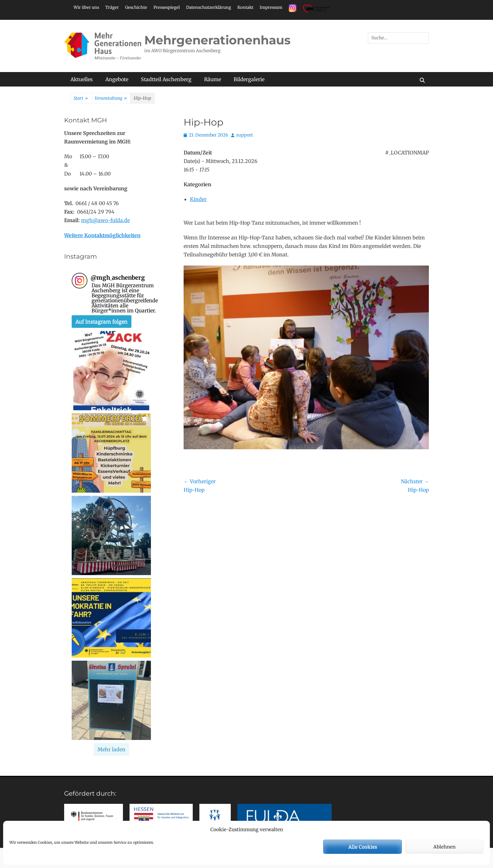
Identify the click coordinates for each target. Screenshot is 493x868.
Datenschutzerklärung (209, 7)
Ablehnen (444, 847)
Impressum (271, 7)
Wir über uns (86, 7)
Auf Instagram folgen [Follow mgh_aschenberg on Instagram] (102, 322)
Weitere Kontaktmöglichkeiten (102, 235)
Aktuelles (82, 79)
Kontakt (245, 7)
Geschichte (136, 7)
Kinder (198, 199)
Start (81, 98)
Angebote (117, 79)
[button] (111, 371)
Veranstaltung (111, 98)
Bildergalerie (249, 79)
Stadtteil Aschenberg (166, 79)
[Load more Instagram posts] (111, 749)
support (244, 135)
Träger (112, 7)
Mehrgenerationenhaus (217, 40)
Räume (213, 79)
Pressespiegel (167, 7)
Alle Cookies (363, 847)
